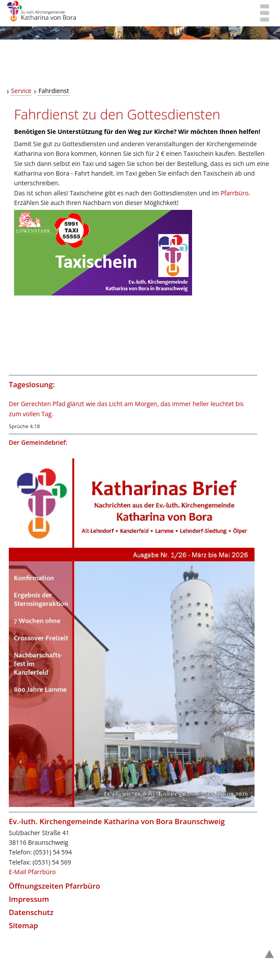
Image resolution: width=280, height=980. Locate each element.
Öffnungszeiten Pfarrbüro (55, 886)
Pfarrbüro (235, 193)
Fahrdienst (54, 91)
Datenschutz (31, 912)
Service (21, 91)
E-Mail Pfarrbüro (32, 872)
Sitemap (23, 925)
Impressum (29, 899)
